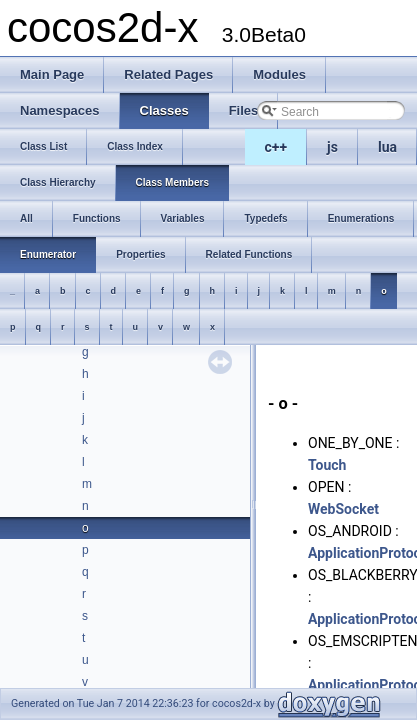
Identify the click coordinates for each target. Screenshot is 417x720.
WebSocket (343, 509)
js (332, 147)
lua (387, 147)
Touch (327, 465)
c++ (276, 147)
